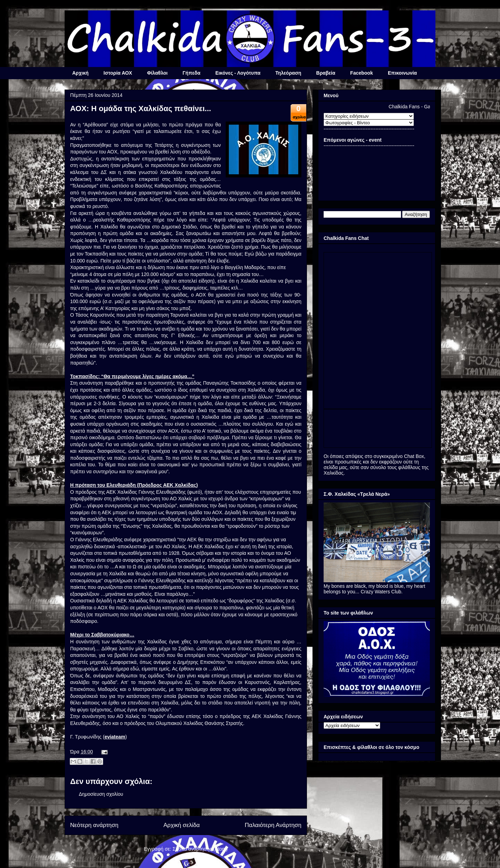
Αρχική (80, 73)
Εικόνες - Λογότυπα (238, 73)
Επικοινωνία (402, 73)
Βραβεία (326, 73)
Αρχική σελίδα (182, 825)
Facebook (362, 73)
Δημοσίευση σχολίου (101, 794)
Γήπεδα (191, 73)
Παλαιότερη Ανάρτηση (273, 825)
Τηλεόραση (288, 73)
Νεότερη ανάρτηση (94, 825)
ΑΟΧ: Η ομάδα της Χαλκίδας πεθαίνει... (141, 108)
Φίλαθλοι (157, 73)
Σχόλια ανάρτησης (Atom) (200, 849)
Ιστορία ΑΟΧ (118, 73)
